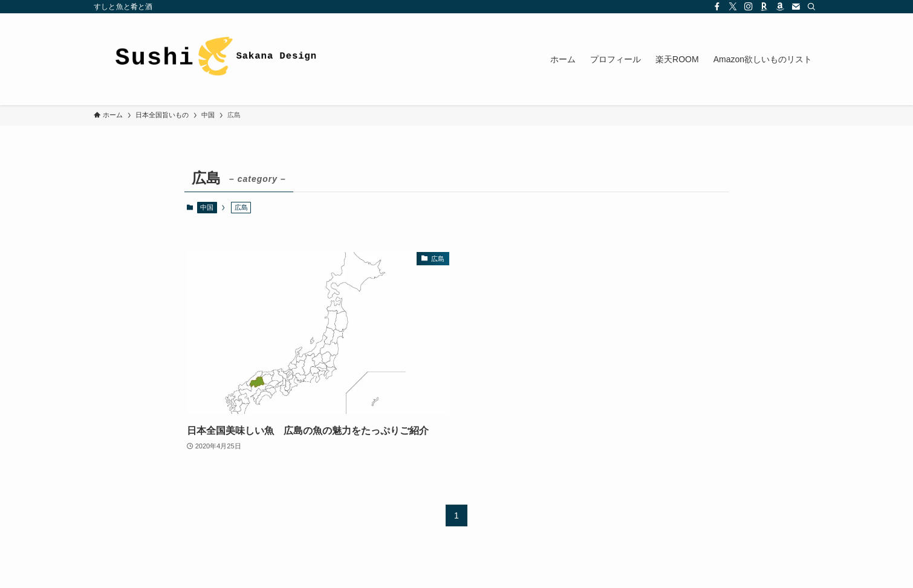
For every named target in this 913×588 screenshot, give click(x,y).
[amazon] (780, 7)
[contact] (796, 7)
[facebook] (717, 7)
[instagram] (749, 7)
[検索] (811, 7)
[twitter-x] (733, 7)
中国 (207, 207)
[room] (764, 7)
